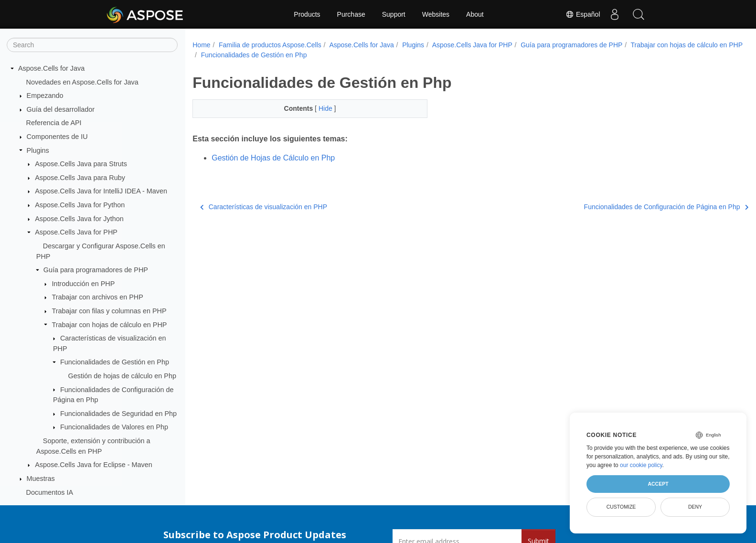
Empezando (45, 96)
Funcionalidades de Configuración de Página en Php (627, 207)
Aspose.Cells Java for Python (80, 205)
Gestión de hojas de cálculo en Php (122, 376)
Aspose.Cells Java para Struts (81, 164)
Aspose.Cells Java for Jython (79, 219)
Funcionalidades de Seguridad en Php (118, 414)
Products (307, 14)
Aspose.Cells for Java (51, 68)
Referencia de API (54, 123)
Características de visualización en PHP (264, 207)
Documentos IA (50, 492)
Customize (621, 507)
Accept (658, 484)
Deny (695, 507)
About (475, 14)
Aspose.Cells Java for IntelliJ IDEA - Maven (101, 191)
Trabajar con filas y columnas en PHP (109, 311)
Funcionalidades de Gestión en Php (115, 362)
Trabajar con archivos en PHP (97, 297)
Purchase (351, 14)
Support (394, 14)
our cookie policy (641, 465)
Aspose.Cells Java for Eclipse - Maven (94, 465)
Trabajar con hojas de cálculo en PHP (109, 325)
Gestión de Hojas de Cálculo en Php (273, 158)
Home (201, 45)
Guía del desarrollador (61, 109)
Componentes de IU (57, 137)
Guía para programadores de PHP (96, 270)
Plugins (38, 150)
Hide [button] (318, 108)
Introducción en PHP (83, 284)
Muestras (41, 479)
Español (583, 14)
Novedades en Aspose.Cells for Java (82, 82)
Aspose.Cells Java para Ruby (80, 178)
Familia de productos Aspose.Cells (270, 45)
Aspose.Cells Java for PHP (76, 232)
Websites (436, 14)
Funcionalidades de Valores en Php (114, 427)
